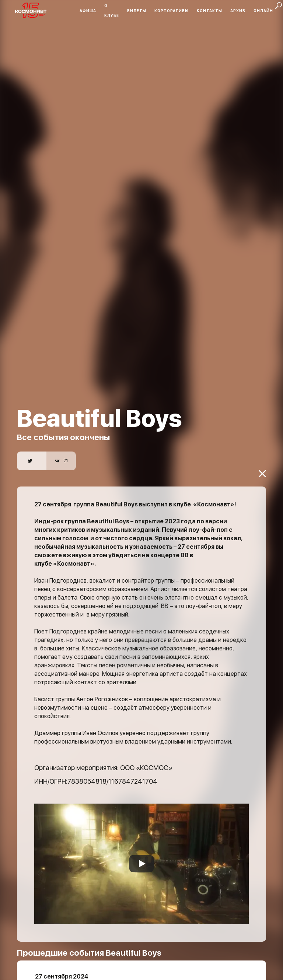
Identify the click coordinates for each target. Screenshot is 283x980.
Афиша (88, 11)
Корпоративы (172, 11)
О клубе (112, 10)
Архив (238, 11)
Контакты (209, 11)
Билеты (137, 11)
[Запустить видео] (141, 850)
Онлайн (263, 11)
